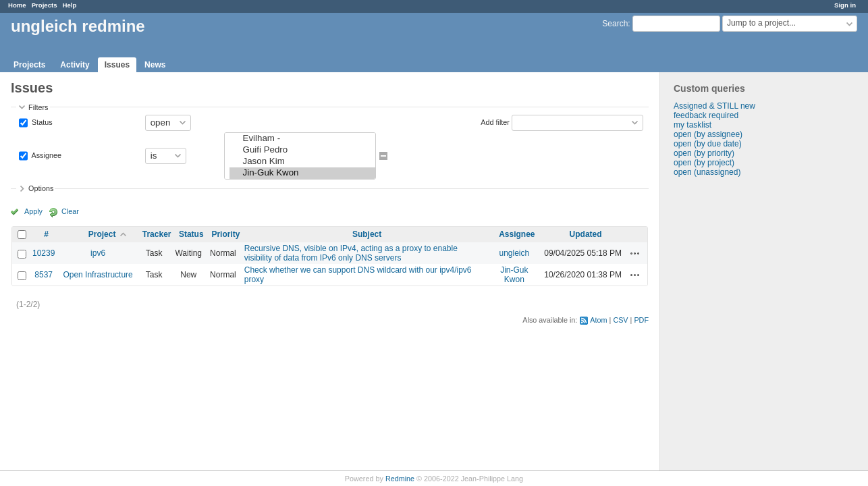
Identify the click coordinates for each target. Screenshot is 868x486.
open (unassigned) (707, 172)
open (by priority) (704, 153)
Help (70, 5)
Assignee (46, 155)
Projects (45, 5)
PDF (641, 320)
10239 (44, 253)
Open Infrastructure (98, 275)
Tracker (157, 234)
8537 (44, 275)
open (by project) (704, 163)
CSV (620, 320)
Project (102, 234)
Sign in (845, 5)
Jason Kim (303, 162)
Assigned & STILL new (714, 106)
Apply (33, 211)
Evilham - (303, 139)
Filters (38, 107)
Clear (70, 211)
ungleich (515, 253)
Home (17, 5)
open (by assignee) (708, 134)
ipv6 (98, 253)
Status (41, 122)
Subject (367, 234)
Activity (75, 65)
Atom (598, 320)
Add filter (495, 122)
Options (41, 188)
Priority (225, 234)
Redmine (400, 479)
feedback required (706, 115)
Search (615, 24)
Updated (586, 234)
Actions (635, 253)
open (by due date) (708, 144)
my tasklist (693, 125)
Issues (117, 65)
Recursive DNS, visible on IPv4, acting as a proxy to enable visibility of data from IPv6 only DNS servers (351, 253)
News (155, 65)
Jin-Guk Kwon (303, 173)
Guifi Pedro (303, 150)
